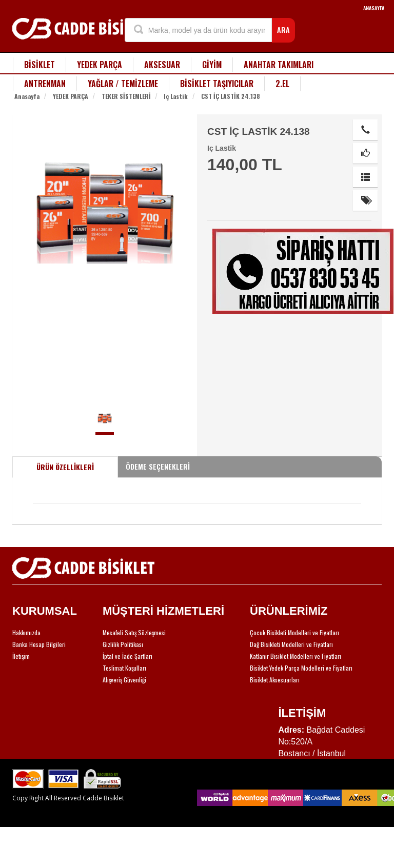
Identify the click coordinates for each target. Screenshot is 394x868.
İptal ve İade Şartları (127, 656)
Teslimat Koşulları (124, 668)
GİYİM (212, 65)
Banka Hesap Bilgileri (39, 644)
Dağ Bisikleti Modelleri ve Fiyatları (291, 644)
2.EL (282, 84)
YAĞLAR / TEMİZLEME (123, 84)
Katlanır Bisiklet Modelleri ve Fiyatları (295, 656)
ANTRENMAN (45, 84)
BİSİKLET (40, 65)
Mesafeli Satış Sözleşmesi (134, 632)
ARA (283, 29)
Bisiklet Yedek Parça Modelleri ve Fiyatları (301, 668)
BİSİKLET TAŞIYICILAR (217, 84)
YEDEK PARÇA (100, 65)
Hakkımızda (26, 632)
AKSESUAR (162, 65)
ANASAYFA (374, 8)
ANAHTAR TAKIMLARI (279, 65)
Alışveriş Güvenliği (124, 680)
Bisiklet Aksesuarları (275, 680)
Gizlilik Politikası (123, 644)
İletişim (21, 656)
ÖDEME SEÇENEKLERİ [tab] (158, 466)
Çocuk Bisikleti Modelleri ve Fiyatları (294, 632)
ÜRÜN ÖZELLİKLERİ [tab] (65, 467)
